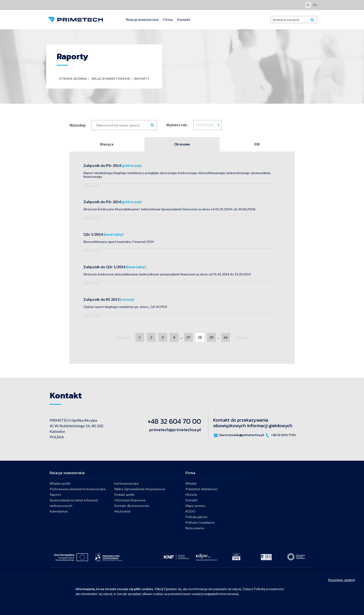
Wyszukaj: (78, 125)
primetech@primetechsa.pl (175, 431)
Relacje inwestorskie (142, 19)
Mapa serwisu (195, 507)
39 (212, 338)
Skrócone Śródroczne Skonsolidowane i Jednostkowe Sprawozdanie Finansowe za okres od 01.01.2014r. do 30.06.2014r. (170, 210)
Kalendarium (59, 512)
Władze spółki (60, 484)
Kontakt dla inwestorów (132, 507)
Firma (168, 19)
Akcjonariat (122, 512)
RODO (190, 512)
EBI (257, 145)
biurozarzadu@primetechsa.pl (239, 436)
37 (189, 338)
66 (227, 338)
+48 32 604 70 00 (174, 422)
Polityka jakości (196, 518)
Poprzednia (121, 338)
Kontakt (184, 19)
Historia (191, 495)
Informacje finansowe (130, 501)
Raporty (142, 79)
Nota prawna (195, 529)
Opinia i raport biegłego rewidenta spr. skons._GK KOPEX (125, 307)
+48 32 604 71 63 (280, 436)
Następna (244, 338)
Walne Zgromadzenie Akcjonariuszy (140, 490)
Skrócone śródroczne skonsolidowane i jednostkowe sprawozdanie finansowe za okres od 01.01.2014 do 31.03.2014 (167, 275)
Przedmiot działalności (201, 490)
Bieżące (107, 145)
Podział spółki (124, 495)
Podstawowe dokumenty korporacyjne (78, 490)
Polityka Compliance (200, 523)
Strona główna (73, 79)
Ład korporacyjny (127, 484)
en (315, 5)
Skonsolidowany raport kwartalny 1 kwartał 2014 (119, 242)
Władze (191, 484)
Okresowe (182, 145)
